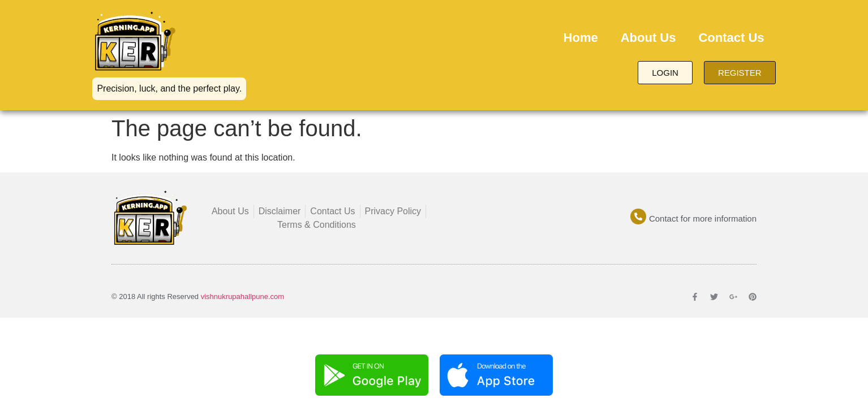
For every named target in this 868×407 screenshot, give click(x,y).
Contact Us (731, 38)
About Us (648, 38)
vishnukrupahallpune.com (242, 296)
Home (581, 38)
